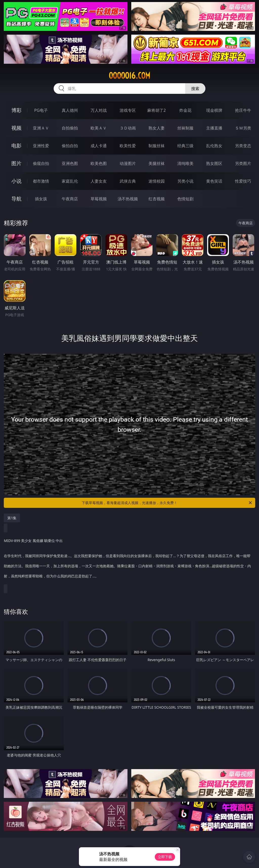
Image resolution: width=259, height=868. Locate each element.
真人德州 (70, 110)
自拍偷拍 (70, 128)
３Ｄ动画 (128, 128)
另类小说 (185, 181)
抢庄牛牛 (243, 110)
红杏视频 (157, 199)
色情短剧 (185, 199)
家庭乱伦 (70, 181)
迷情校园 (157, 181)
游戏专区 (128, 110)
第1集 (12, 518)
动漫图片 (128, 163)
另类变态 (243, 146)
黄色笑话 (214, 181)
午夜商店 (70, 199)
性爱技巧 (243, 181)
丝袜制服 (185, 128)
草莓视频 (99, 199)
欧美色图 (99, 163)
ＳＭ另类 (243, 128)
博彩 (16, 110)
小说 (16, 181)
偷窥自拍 (41, 163)
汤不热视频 (128, 199)
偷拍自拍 (70, 146)
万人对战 (99, 110)
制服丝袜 (157, 146)
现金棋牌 (214, 110)
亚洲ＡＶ (41, 128)
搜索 (195, 89)
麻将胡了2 (156, 110)
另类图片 (243, 163)
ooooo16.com (129, 76)
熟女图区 (214, 163)
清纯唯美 (185, 163)
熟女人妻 (157, 128)
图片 (16, 163)
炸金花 (185, 110)
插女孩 (41, 199)
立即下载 (165, 857)
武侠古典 (128, 181)
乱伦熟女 (214, 146)
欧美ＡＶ (99, 128)
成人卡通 (99, 146)
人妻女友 (99, 181)
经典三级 (185, 146)
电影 (16, 146)
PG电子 (41, 110)
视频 (16, 128)
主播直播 (214, 128)
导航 (16, 199)
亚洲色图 (70, 163)
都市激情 (41, 181)
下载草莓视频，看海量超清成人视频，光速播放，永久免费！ (167, 503)
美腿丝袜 (157, 163)
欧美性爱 (128, 146)
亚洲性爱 (41, 146)
